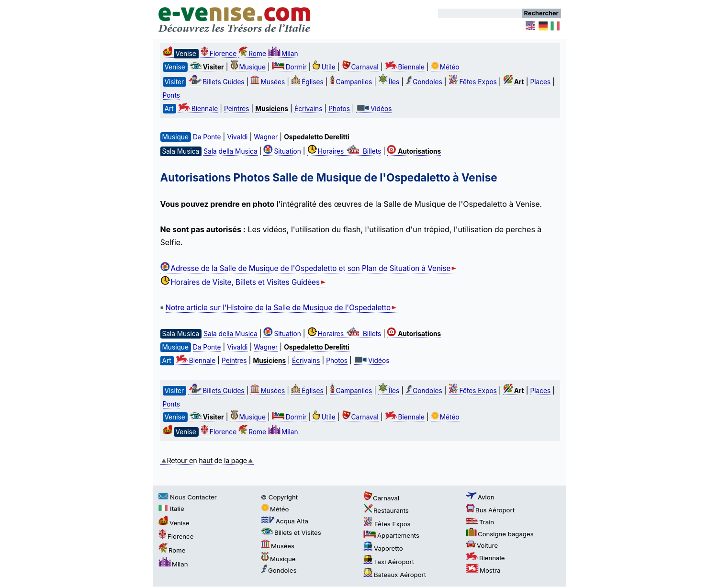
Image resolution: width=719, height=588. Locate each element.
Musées (268, 82)
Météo (445, 67)
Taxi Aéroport (389, 562)
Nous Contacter (188, 497)
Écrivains (308, 109)
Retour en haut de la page (207, 460)
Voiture (482, 545)
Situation (282, 151)
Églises (307, 82)
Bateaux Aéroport (395, 575)
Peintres (237, 109)
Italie (171, 509)
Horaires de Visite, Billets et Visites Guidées (244, 282)
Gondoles (424, 82)
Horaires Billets (344, 151)
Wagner (266, 137)
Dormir (289, 67)
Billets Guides (216, 82)
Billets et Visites (291, 532)
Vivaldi (237, 137)
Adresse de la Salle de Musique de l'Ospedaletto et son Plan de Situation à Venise (309, 268)
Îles (389, 82)
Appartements (391, 535)
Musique (248, 67)
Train (480, 522)
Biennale (405, 67)
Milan (283, 54)
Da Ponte (207, 137)
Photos (339, 109)
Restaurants (386, 510)
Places (541, 82)
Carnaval (360, 67)
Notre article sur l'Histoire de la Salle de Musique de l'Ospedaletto (282, 308)
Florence (219, 54)
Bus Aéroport (490, 510)
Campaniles (351, 82)
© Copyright (279, 497)
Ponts (171, 95)
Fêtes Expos (473, 82)
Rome (252, 54)
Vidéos (374, 109)
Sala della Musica (230, 151)
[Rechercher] (480, 13)
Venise (174, 523)
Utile (324, 67)
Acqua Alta (285, 521)
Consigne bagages (500, 534)
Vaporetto (383, 548)
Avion (480, 497)
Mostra (483, 570)
